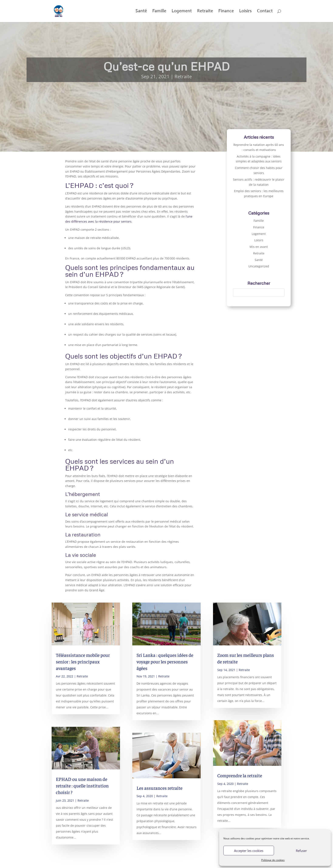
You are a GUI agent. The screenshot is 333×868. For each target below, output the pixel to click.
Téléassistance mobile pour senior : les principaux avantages (83, 661)
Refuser (301, 851)
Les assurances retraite (159, 788)
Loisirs (245, 12)
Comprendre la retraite (240, 775)
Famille (159, 12)
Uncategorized (259, 266)
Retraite (205, 12)
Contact (265, 12)
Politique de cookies (273, 860)
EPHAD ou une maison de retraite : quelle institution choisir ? (82, 786)
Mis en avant (259, 247)
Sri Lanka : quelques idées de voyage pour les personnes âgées (165, 661)
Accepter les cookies (249, 851)
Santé (141, 12)
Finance (226, 12)
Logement (182, 12)
